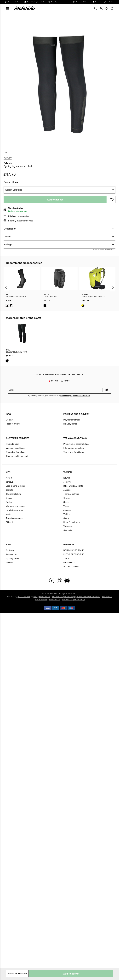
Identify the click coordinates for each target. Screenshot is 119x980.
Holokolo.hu (82, 597)
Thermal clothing (14, 494)
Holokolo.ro (95, 597)
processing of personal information (75, 395)
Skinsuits (10, 522)
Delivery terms (70, 424)
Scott (8, 158)
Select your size (14, 190)
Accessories (12, 554)
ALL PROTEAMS (71, 566)
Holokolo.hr (67, 599)
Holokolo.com (41, 599)
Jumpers (67, 510)
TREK (66, 558)
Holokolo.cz (57, 597)
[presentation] (6, 287)
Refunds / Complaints (16, 452)
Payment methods (72, 420)
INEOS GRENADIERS (74, 554)
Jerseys (9, 482)
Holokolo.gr (80, 599)
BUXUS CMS (24, 597)
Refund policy (12, 444)
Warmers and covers (15, 506)
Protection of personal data (76, 444)
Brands (9, 562)
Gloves (9, 498)
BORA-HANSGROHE (73, 550)
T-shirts (67, 514)
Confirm (107, 390)
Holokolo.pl (70, 597)
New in (9, 478)
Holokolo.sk (45, 597)
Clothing (10, 550)
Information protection (74, 448)
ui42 (36, 597)
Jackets (9, 490)
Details (7, 237)
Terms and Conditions (74, 452)
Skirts (66, 518)
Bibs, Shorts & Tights (16, 486)
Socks (9, 502)
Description (10, 229)
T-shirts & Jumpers (15, 518)
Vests (8, 514)
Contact (9, 420)
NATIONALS (69, 562)
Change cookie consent (17, 456)
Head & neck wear (14, 510)
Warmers (68, 526)
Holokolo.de (55, 599)
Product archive (13, 424)
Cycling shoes (13, 558)
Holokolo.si (107, 597)
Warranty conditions (15, 448)
